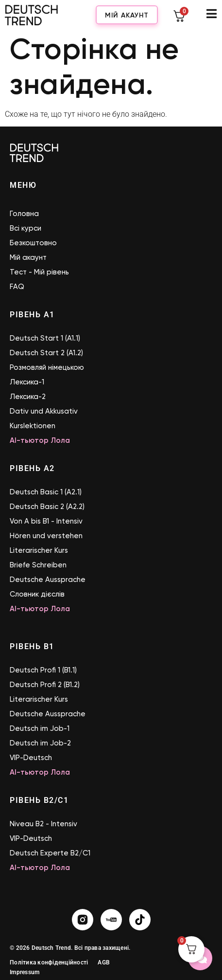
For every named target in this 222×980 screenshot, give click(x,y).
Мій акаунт (127, 15)
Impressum (25, 972)
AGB (104, 962)
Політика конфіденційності (49, 962)
